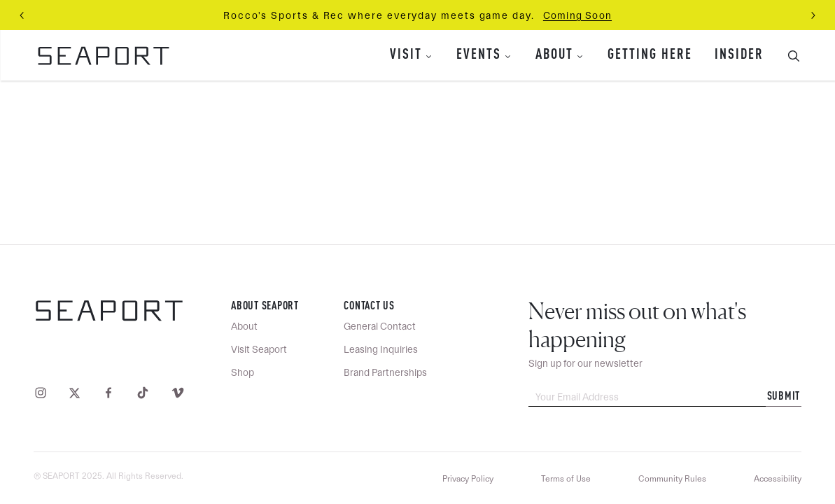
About (554, 55)
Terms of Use (566, 479)
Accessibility (778, 479)
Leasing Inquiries (381, 349)
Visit (406, 55)
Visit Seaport (259, 349)
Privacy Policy (468, 479)
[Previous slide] (22, 15)
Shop (243, 372)
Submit (784, 397)
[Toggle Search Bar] (788, 55)
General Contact (380, 326)
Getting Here (650, 55)
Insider (739, 55)
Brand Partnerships (385, 372)
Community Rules (672, 479)
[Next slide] (813, 15)
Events (479, 55)
